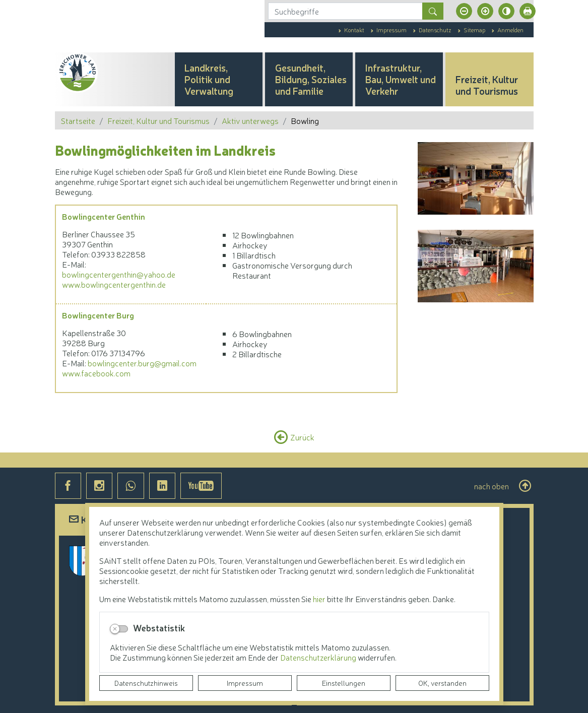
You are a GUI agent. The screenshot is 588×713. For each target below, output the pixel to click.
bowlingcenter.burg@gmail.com (142, 363)
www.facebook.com (96, 373)
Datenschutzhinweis (146, 683)
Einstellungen (344, 683)
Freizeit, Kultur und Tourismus (158, 120)
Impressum (245, 683)
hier (319, 599)
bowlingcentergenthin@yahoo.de (119, 274)
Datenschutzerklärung (319, 657)
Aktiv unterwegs (250, 120)
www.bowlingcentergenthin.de (114, 284)
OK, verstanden (442, 683)
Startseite (78, 120)
